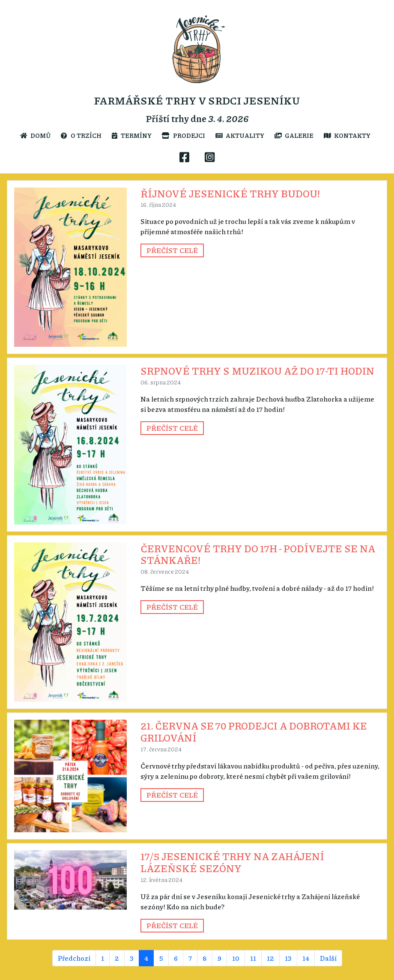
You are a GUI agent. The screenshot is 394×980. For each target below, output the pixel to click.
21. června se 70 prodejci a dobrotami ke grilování (254, 731)
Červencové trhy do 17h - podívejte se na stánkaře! (258, 554)
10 (236, 958)
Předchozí (74, 958)
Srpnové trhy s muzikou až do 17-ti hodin (257, 371)
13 (288, 958)
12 (270, 958)
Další (328, 958)
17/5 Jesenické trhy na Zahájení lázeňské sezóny (232, 862)
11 (253, 958)
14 (306, 958)
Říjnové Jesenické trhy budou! (230, 193)
